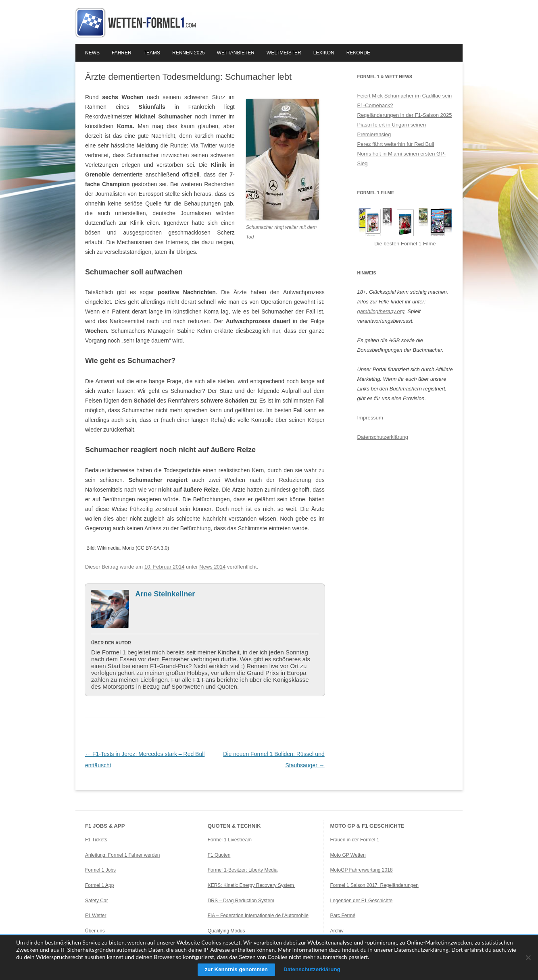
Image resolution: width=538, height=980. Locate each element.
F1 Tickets (96, 840)
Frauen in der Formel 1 (354, 840)
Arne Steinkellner (165, 594)
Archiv (337, 931)
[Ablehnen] (528, 957)
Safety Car (97, 901)
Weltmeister (284, 53)
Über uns (95, 931)
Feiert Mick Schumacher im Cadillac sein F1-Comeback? (405, 101)
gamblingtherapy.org (381, 311)
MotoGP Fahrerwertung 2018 (361, 870)
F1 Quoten (219, 855)
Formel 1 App (99, 885)
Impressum (370, 418)
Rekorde (358, 53)
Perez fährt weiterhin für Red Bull (396, 144)
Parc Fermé (343, 916)
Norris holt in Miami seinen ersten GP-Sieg (402, 159)
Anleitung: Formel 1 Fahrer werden (122, 855)
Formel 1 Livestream (230, 840)
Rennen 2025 (189, 53)
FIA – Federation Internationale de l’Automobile (258, 916)
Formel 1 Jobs (100, 870)
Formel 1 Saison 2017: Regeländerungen (374, 885)
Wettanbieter (236, 53)
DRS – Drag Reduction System (241, 901)
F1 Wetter (96, 916)
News (92, 53)
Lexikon (324, 53)
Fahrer (122, 53)
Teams (152, 53)
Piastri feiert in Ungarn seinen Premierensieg (392, 130)
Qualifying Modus (226, 931)
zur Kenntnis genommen (234, 970)
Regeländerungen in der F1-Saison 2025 (405, 115)
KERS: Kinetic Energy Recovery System (251, 885)
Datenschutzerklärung (383, 437)
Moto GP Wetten (348, 855)
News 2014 (212, 567)
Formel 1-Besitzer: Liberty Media (243, 870)
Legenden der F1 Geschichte (361, 901)
